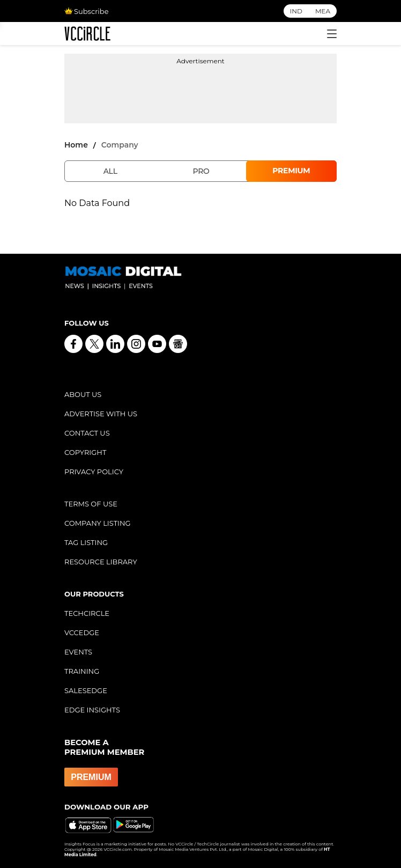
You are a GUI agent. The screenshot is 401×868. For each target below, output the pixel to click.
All (110, 171)
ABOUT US (83, 394)
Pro (201, 171)
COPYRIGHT (85, 452)
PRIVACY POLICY (94, 472)
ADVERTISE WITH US (101, 414)
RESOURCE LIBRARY (101, 562)
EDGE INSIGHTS (92, 710)
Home (76, 145)
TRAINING (82, 671)
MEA (323, 11)
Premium (291, 171)
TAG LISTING (86, 542)
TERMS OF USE (91, 504)
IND (296, 11)
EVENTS (78, 652)
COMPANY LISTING (98, 523)
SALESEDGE (86, 690)
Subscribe (86, 11)
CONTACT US (87, 433)
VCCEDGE (82, 632)
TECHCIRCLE (87, 613)
